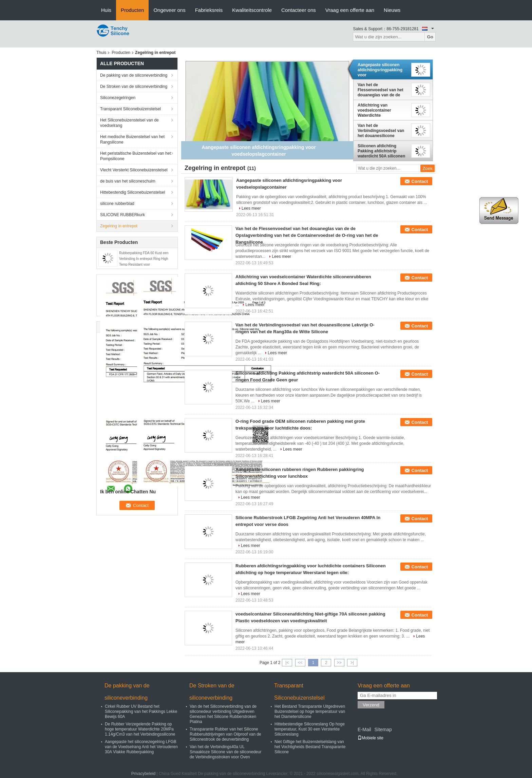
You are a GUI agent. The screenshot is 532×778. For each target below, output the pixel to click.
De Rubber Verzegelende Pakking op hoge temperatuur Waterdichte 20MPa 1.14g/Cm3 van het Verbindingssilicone (140, 729)
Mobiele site (370, 738)
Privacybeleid (143, 774)
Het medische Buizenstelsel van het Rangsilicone (132, 139)
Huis (106, 10)
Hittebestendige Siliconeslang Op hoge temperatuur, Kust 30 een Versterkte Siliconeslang (310, 729)
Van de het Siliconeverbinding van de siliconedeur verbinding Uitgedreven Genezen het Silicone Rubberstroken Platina (223, 714)
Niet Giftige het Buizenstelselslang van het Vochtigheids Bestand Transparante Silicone (310, 747)
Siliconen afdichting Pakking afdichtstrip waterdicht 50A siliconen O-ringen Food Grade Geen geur (381, 151)
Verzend (371, 705)
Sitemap (383, 729)
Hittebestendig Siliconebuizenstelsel (132, 192)
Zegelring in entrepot (119, 226)
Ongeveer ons (169, 10)
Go (430, 37)
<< (300, 663)
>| (352, 663)
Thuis (101, 53)
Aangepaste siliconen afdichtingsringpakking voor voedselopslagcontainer (381, 70)
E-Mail (364, 729)
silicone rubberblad (117, 204)
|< (287, 663)
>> (339, 663)
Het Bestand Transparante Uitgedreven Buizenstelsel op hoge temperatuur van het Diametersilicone (310, 711)
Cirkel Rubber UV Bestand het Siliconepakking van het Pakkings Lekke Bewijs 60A (141, 711)
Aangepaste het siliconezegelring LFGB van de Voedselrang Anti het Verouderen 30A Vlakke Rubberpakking (141, 747)
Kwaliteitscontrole (252, 10)
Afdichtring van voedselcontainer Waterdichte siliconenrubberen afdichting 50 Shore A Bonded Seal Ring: (378, 110)
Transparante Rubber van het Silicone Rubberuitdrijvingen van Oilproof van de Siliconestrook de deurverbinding (225, 734)
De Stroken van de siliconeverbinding (134, 87)
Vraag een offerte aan (350, 10)
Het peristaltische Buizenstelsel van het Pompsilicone (136, 156)
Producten (132, 10)
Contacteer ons (299, 10)
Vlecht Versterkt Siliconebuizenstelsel (134, 170)
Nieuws (392, 10)
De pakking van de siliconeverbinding (134, 75)
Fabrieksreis (209, 10)
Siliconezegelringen (118, 98)
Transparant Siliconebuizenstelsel (130, 109)
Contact (420, 181)
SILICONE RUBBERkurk (122, 215)
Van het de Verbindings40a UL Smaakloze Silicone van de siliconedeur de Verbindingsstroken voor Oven (225, 752)
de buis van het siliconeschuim (128, 181)
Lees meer (251, 208)
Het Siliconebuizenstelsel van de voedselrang (129, 123)
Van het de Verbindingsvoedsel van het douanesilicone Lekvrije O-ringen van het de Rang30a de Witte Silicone (382, 131)
